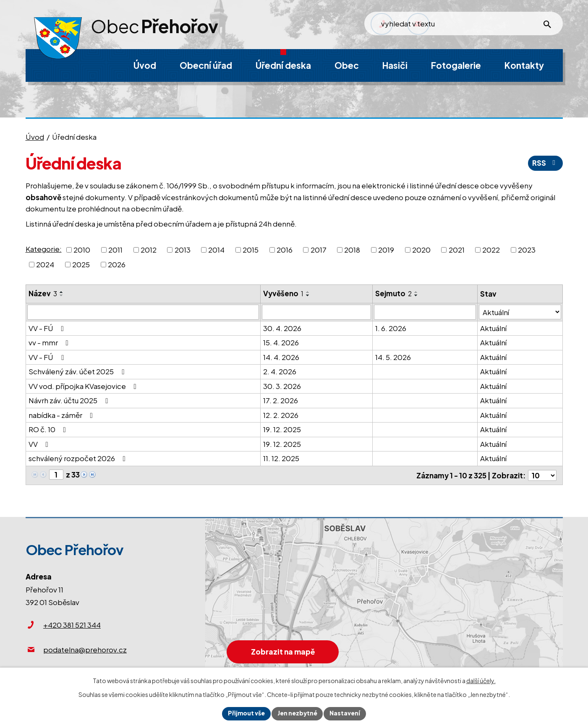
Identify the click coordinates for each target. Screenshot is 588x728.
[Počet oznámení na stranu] (542, 475)
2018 (352, 249)
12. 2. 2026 (281, 415)
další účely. (481, 681)
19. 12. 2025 (282, 429)
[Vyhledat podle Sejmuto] (425, 312)
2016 (285, 249)
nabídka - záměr (62, 415)
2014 (216, 249)
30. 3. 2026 (282, 386)
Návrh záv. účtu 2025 (70, 400)
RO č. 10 (49, 429)
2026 (117, 264)
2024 (45, 264)
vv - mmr (50, 342)
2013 (183, 249)
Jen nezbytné (298, 713)
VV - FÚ (48, 328)
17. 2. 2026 (281, 400)
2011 (115, 249)
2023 (527, 249)
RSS (545, 163)
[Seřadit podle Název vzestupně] (62, 292)
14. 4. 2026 (281, 357)
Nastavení (346, 713)
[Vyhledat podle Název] (143, 312)
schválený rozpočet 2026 (79, 458)
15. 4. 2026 (281, 342)
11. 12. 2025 (281, 458)
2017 (319, 249)
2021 (457, 249)
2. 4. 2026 (280, 371)
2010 (82, 249)
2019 (386, 249)
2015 (251, 249)
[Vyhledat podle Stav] (520, 312)
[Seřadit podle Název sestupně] (62, 295)
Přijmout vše (246, 713)
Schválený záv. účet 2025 (78, 371)
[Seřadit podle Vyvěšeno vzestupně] (308, 292)
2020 (421, 249)
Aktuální (493, 328)
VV (40, 444)
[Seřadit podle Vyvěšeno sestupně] (308, 295)
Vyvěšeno (283, 293)
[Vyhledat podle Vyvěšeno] (317, 312)
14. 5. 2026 (393, 357)
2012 (149, 249)
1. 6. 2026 (391, 328)
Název (43, 293)
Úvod (35, 137)
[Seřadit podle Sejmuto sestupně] (416, 295)
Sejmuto (393, 293)
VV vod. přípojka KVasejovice (84, 386)
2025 (81, 264)
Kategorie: (44, 249)
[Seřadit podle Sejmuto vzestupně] (416, 292)
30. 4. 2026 (282, 328)
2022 (491, 249)
